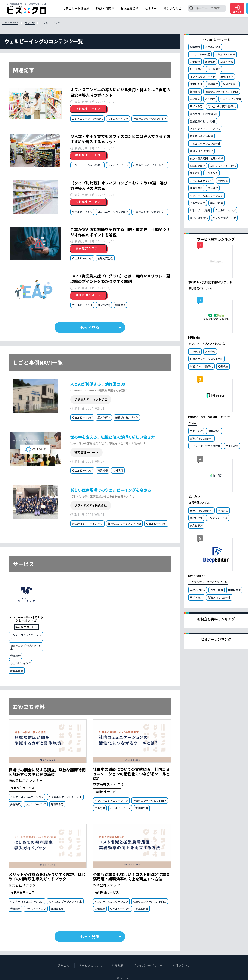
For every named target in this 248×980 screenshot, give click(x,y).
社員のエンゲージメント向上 (150, 119)
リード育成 (196, 69)
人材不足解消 (213, 47)
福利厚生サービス (27, 627)
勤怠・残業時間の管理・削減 (207, 158)
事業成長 (103, 470)
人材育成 (195, 99)
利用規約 (118, 965)
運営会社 (64, 965)
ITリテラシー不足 (200, 54)
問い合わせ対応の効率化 (222, 106)
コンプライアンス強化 (223, 166)
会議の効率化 (198, 166)
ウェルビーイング (118, 119)
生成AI (193, 423)
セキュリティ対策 (225, 54)
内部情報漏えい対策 (201, 136)
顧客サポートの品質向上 (204, 114)
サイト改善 (196, 106)
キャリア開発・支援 (224, 218)
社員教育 (195, 91)
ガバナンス (211, 173)
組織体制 (210, 62)
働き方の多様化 (199, 218)
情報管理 (213, 84)
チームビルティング (201, 180)
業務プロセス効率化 (127, 417)
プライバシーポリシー (148, 965)
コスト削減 (227, 62)
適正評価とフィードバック (87, 524)
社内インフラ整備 (230, 99)
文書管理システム (199, 502)
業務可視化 (227, 77)
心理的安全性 (105, 258)
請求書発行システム (201, 288)
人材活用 (118, 470)
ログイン (237, 9)
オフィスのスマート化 (203, 77)
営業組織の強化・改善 (203, 121)
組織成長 (120, 305)
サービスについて (91, 965)
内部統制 (195, 173)
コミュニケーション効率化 (87, 119)
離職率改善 (104, 305)
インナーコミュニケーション (26, 636)
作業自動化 (196, 84)
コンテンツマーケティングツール (208, 582)
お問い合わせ (181, 965)
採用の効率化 (230, 84)
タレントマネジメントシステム (207, 343)
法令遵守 (213, 188)
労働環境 (15, 656)
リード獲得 (214, 69)
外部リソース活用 (200, 210)
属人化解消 (104, 417)
